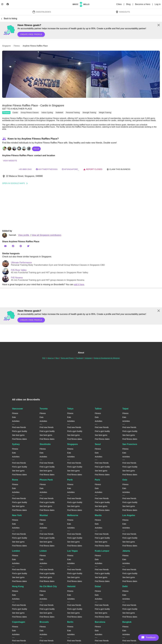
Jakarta (126, 551)
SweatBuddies (42, 12)
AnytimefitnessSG (47, 169)
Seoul (98, 444)
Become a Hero (143, 4)
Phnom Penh (46, 480)
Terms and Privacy (67, 358)
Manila (98, 515)
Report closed (93, 169)
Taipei (125, 409)
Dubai (98, 586)
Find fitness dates (20, 439)
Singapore (72, 444)
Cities (119, 4)
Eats (14, 417)
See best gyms (18, 435)
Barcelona (100, 622)
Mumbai (44, 515)
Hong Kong (18, 586)
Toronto (44, 409)
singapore (6, 46)
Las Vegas (72, 551)
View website (10, 161)
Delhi (125, 586)
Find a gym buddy (20, 431)
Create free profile (31, 34)
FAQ (44, 358)
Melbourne (73, 515)
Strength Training (89, 113)
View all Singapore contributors (46, 235)
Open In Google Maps (16, 183)
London (16, 551)
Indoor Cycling (47, 113)
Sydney (16, 444)
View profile (24, 235)
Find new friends (19, 427)
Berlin (70, 622)
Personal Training (73, 113)
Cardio (15, 113)
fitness (17, 46)
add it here (79, 284)
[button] (81, 74)
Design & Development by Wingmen (107, 358)
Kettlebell (59, 113)
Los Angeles (129, 515)
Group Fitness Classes (30, 113)
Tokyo (70, 409)
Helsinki (71, 586)
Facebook (79, 358)
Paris (97, 480)
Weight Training (105, 113)
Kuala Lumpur (102, 551)
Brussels (44, 622)
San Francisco (130, 444)
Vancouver (18, 409)
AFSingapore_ (70, 169)
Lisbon (43, 551)
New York (17, 515)
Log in (158, 4)
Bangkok (127, 622)
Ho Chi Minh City (48, 586)
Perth (70, 480)
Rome (15, 480)
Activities (16, 421)
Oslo (125, 480)
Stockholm (45, 444)
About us (50, 358)
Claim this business (119, 169)
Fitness (6, 113)
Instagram (88, 358)
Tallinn (98, 409)
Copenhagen (19, 622)
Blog (129, 4)
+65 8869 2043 (25, 169)
